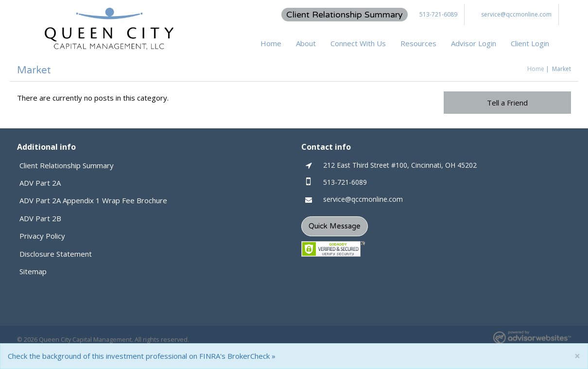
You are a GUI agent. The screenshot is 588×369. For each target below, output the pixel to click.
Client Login (530, 43)
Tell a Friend (507, 103)
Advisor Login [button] (474, 43)
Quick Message (335, 226)
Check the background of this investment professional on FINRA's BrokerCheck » (142, 356)
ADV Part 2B (40, 218)
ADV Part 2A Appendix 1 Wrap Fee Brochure (93, 200)
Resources (418, 43)
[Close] (577, 356)
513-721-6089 (438, 14)
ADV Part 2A (40, 183)
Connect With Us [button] (358, 43)
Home (271, 43)
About (306, 43)
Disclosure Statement (56, 254)
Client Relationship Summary (345, 15)
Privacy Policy (42, 236)
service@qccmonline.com (516, 14)
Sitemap (33, 271)
